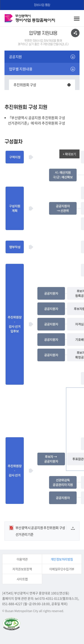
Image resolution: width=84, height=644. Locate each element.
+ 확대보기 (69, 154)
